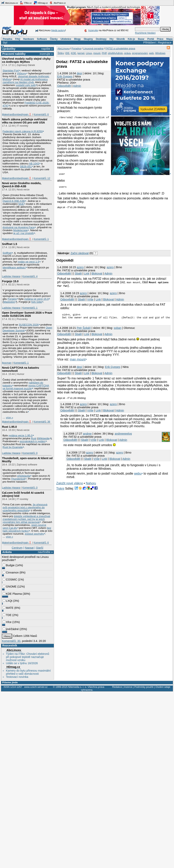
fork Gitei (37, 302)
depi (79, 73)
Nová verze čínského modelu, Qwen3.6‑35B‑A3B (22, 185)
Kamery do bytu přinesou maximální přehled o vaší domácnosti (28, 672)
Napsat (29, 548)
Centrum (17, 548)
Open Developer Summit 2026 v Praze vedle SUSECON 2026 (27, 314)
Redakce (117, 687)
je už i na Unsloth (24, 233)
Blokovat (97, 275)
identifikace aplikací (14, 268)
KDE (73, 53)
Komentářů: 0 (30, 453)
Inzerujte (93, 30)
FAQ (18, 39)
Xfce (7, 622)
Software (42, 39)
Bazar (141, 39)
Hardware (28, 39)
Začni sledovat (80, 255)
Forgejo (12, 299)
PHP (104, 53)
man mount (78, 362)
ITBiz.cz (26, 3)
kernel (81, 53)
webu (138, 476)
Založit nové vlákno (70, 486)
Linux (89, 53)
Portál (151, 39)
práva (127, 53)
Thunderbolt (18, 479)
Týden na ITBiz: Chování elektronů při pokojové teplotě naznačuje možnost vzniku (28, 657)
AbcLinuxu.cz (10, 3)
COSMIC (10, 580)
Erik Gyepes (65, 76)
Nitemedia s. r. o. (77, 687)
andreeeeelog (123, 437)
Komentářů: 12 (42, 178)
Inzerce (128, 687)
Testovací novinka (17, 677)
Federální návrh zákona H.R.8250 (23, 131)
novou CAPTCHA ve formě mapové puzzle (26, 387)
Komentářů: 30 (11, 641)
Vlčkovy (22, 73)
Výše (90, 301)
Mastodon (9, 302)
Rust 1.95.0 (9, 427)
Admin (77, 86)
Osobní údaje (163, 687)
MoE (21, 204)
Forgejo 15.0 (10, 281)
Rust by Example (13, 447)
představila (24, 476)
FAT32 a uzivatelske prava (120, 48)
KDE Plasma (12, 594)
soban (118, 331)
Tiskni (60, 491)
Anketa (7, 552)
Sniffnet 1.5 (10, 244)
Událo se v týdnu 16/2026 (22, 663)
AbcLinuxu (14, 650)
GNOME (10, 587)
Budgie (9, 565)
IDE (67, 53)
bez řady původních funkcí (27, 529)
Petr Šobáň (84, 331)
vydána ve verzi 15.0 (36, 299)
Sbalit (78, 275)
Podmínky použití (144, 687)
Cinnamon (11, 572)
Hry (111, 39)
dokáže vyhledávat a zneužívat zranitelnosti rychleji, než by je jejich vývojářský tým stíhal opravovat (26, 519)
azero (80, 269)
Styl (5, 43)
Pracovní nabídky (14, 54)
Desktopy (101, 39)
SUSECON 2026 (29, 325)
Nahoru (91, 486)
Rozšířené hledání (145, 33)
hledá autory (58, 30)
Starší (40, 548)
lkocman (7, 363)
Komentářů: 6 (41, 114)
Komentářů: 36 (42, 422)
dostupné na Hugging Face (19, 227)
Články (54, 39)
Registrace (165, 43)
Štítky (61, 53)
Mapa (169, 39)
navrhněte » (45, 552)
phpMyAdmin (115, 53)
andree (87, 437)
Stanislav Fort (11, 71)
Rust (34, 438)
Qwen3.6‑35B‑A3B (14, 201)
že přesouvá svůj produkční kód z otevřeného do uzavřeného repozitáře (25, 507)
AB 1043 (34, 164)
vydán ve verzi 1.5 (28, 262)
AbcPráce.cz (58, 3)
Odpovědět (64, 86)
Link (87, 275)
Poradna (8, 39)
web (151, 53)
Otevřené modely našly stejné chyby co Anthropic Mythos (26, 60)
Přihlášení (149, 43)
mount (97, 53)
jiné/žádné (11, 629)
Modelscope (20, 230)
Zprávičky (9, 49)
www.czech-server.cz (36, 687)
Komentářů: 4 (30, 276)
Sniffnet (7, 253)
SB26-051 (26, 166)
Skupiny (88, 39)
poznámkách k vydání (32, 441)
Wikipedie (44, 438)
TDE (7, 615)
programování (140, 53)
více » (10, 418)
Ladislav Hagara (11, 276)
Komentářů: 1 (41, 239)
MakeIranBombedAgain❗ (17, 114)
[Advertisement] (79, 230)
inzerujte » (46, 54)
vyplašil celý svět (26, 85)
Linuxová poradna (93, 48)
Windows (160, 53)
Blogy (77, 39)
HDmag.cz (41, 3)
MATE (8, 608)
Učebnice (66, 39)
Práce (160, 39)
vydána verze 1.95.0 (20, 435)
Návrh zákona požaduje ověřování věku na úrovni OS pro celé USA (25, 121)
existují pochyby (34, 534)
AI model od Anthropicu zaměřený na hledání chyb (25, 81)
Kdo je (131, 39)
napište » (47, 49)
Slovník (121, 39)
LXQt (8, 601)
